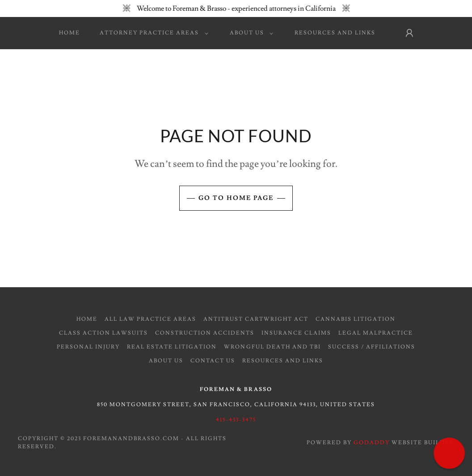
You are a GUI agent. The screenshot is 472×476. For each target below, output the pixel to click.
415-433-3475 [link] (236, 420)
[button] (152, 33)
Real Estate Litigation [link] (172, 347)
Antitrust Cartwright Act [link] (256, 319)
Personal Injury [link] (88, 347)
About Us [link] (166, 361)
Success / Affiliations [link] (372, 347)
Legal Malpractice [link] (376, 333)
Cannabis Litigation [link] (356, 319)
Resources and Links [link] (335, 33)
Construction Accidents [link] (205, 333)
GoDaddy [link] (372, 443)
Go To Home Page (236, 198)
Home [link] (70, 33)
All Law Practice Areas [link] (150, 319)
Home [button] (87, 319)
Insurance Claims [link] (296, 333)
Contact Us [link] (213, 361)
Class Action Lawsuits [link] (103, 333)
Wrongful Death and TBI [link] (272, 347)
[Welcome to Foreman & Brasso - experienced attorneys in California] (236, 8)
